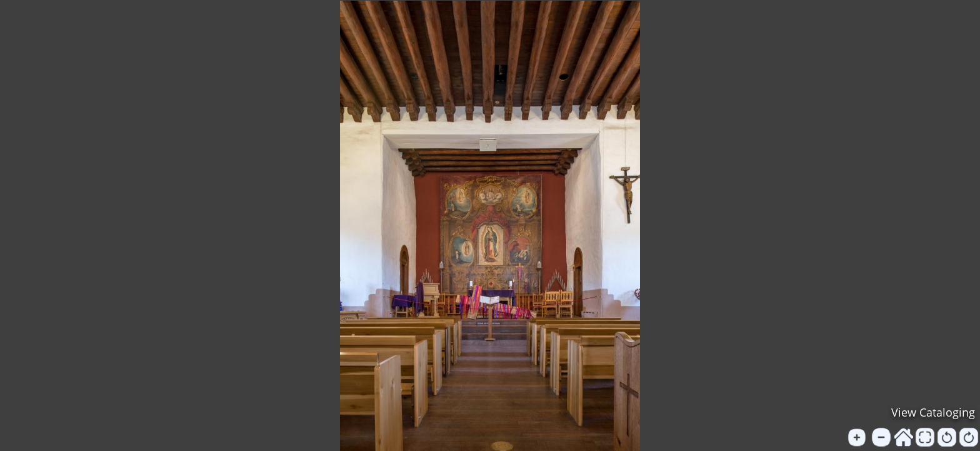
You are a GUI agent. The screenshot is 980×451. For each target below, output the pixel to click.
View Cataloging (933, 412)
